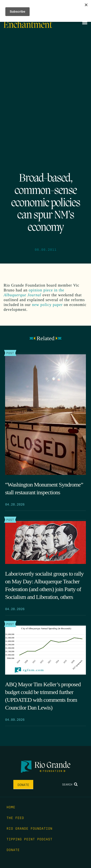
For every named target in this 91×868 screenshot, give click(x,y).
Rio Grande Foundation (29, 828)
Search (70, 784)
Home (11, 807)
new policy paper (47, 305)
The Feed (15, 818)
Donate (23, 785)
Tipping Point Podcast (29, 839)
